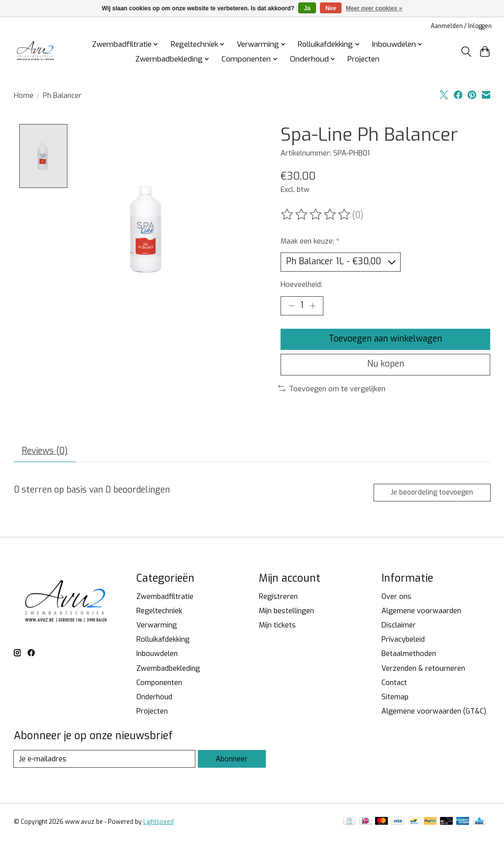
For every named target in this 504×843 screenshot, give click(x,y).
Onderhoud (154, 699)
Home (24, 95)
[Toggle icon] (466, 52)
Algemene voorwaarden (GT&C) (434, 714)
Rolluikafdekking (163, 642)
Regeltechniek (159, 613)
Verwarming (157, 627)
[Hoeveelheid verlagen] (291, 306)
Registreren (278, 599)
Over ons (396, 599)
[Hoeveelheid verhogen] (313, 306)
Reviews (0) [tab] (45, 453)
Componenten (159, 685)
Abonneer (232, 761)
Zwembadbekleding (168, 671)
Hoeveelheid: (301, 285)
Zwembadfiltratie (165, 599)
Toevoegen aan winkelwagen (385, 340)
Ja (307, 8)
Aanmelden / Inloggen (461, 26)
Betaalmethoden (409, 656)
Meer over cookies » (374, 8)
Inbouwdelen (157, 656)
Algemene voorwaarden (421, 613)
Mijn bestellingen (286, 613)
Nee (331, 8)
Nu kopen (386, 366)
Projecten (363, 59)
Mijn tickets (277, 627)
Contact (394, 685)
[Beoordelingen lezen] (316, 215)
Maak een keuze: (310, 241)
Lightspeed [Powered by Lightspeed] (158, 824)
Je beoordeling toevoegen (431, 495)
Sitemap (395, 699)
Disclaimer (399, 627)
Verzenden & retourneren (423, 671)
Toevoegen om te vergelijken (332, 390)
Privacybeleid (403, 642)
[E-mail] (105, 761)
